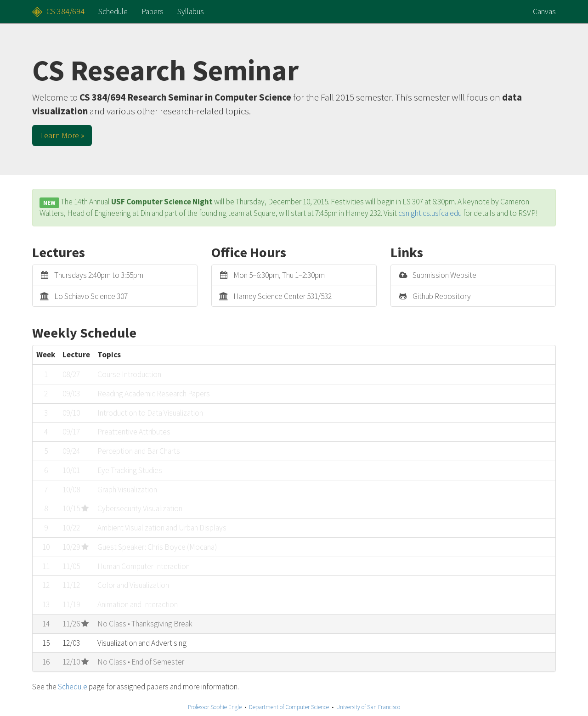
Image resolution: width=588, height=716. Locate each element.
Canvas (544, 11)
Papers (153, 11)
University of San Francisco (368, 707)
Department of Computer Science (289, 707)
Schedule (113, 11)
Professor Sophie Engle (215, 707)
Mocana (202, 547)
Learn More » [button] (62, 135)
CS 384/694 (65, 11)
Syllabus (191, 11)
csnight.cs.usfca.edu (430, 213)
